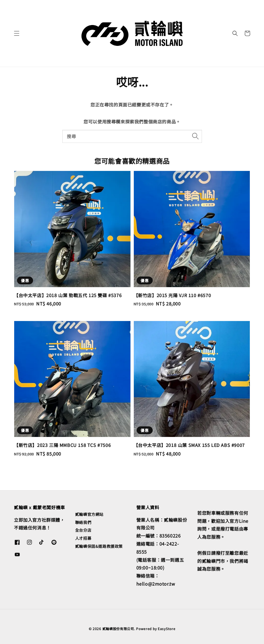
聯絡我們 (83, 522)
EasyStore (166, 629)
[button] (17, 33)
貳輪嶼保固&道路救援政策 (99, 546)
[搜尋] (196, 136)
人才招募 (83, 538)
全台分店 (83, 530)
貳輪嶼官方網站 (89, 514)
